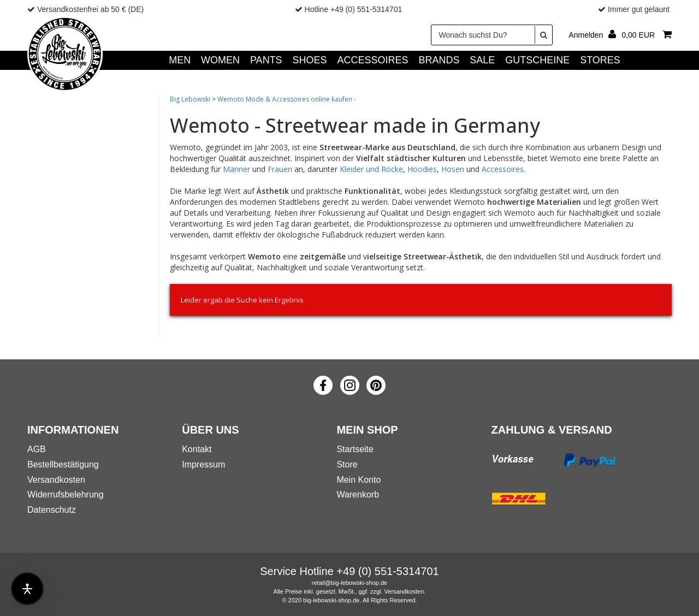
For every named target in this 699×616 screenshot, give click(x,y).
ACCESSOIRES (372, 60)
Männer (236, 169)
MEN (180, 60)
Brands (439, 60)
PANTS (266, 60)
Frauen (280, 169)
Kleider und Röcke (371, 169)
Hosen (453, 169)
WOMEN (220, 60)
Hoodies (422, 169)
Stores (600, 60)
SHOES (310, 60)
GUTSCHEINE (537, 60)
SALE (482, 60)
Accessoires (503, 169)
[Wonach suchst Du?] (492, 35)
